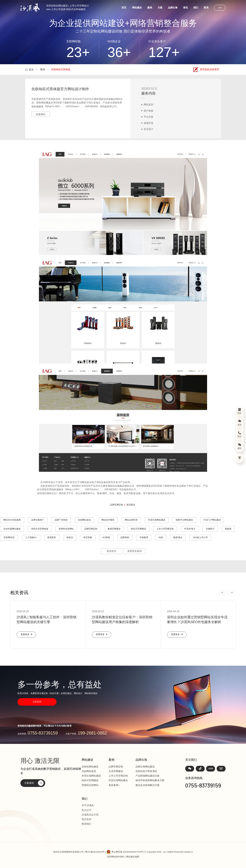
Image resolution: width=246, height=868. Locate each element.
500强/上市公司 (200, 537)
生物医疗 (210, 529)
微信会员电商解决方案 (148, 785)
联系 (206, 8)
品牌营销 (125, 537)
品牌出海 (173, 8)
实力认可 (86, 810)
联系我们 (86, 824)
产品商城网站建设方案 (148, 776)
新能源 (228, 529)
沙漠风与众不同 (90, 815)
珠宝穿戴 (88, 537)
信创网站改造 (84, 520)
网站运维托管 (131, 520)
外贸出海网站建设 (157, 520)
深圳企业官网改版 (40, 529)
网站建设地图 (133, 857)
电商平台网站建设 (184, 520)
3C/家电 (106, 537)
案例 (150, 8)
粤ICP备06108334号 (95, 852)
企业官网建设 (116, 771)
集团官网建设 (114, 529)
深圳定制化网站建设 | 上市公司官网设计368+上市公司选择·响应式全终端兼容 (68, 7)
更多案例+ (114, 785)
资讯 (185, 8)
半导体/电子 (190, 529)
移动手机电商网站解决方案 (150, 780)
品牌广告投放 (61, 520)
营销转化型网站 (66, 529)
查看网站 (41, 114)
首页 (124, 8)
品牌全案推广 (38, 520)
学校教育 (144, 537)
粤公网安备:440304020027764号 (127, 852)
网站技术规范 (108, 520)
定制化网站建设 (90, 767)
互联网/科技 (9, 537)
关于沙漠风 (88, 805)
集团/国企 (178, 537)
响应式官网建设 (138, 529)
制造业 (70, 537)
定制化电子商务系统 (146, 771)
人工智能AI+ (31, 537)
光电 (161, 537)
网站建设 (137, 8)
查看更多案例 (135, 551)
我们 (196, 8)
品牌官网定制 (117, 505)
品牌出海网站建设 (145, 767)
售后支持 (86, 819)
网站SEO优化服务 (12, 520)
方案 (160, 8)
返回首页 (111, 551)
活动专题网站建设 (12, 529)
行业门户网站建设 (212, 520)
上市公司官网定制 (165, 529)
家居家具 (131, 505)
